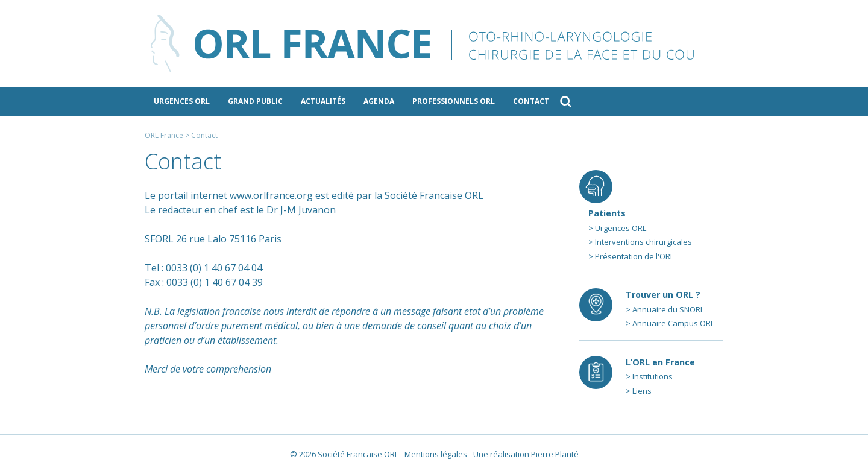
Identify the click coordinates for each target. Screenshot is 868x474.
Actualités (323, 101)
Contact (531, 101)
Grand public (255, 101)
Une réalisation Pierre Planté (526, 454)
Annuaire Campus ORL (673, 323)
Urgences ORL (182, 101)
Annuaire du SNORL (668, 309)
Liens (642, 391)
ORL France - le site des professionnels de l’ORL (434, 43)
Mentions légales (436, 454)
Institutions (653, 376)
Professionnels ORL (454, 101)
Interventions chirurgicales (643, 242)
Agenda (379, 101)
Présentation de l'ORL (634, 256)
